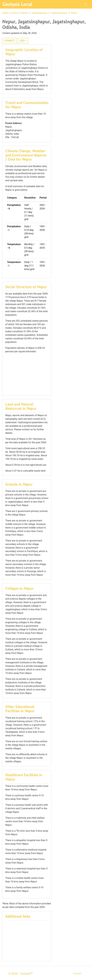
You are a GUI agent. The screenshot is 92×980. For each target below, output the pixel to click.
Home (6, 13)
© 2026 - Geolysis (21, 974)
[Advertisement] (27, 374)
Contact (77, 973)
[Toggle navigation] (86, 4)
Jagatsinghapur (39, 13)
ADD (22, 41)
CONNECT (10, 41)
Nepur (74, 13)
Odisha (24, 13)
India (15, 13)
